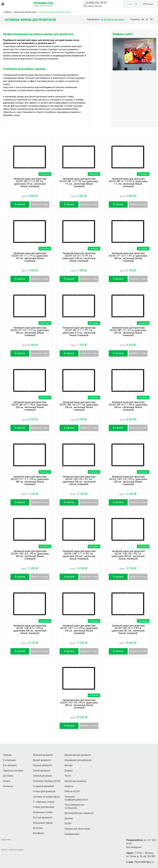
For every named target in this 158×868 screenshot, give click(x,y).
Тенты (68, 776)
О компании (9, 760)
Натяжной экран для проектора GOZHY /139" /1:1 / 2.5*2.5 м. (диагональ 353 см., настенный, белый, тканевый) (79, 555)
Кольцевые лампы (43, 823)
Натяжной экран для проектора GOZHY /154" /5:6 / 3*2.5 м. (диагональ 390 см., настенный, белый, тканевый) (128, 555)
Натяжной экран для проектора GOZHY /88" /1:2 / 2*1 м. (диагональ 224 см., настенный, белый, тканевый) (128, 331)
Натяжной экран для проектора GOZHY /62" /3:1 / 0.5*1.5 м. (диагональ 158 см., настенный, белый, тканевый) (79, 257)
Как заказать (10, 765)
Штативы (38, 828)
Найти (136, 4)
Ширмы (69, 771)
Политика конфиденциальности (76, 798)
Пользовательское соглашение (74, 806)
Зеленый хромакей (43, 755)
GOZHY (68, 823)
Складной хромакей (43, 786)
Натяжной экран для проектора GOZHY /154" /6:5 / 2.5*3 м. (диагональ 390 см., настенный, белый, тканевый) (30, 629)
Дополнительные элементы (79, 813)
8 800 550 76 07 (97, 3)
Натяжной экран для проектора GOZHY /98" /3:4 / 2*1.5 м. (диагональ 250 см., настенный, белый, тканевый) (79, 406)
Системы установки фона (46, 797)
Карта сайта (6, 840)
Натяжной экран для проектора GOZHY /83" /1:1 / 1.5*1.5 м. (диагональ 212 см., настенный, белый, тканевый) (79, 331)
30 (143, 19)
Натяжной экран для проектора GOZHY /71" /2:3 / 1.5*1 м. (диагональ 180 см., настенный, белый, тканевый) (128, 257)
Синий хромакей (42, 771)
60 (147, 19)
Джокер (69, 818)
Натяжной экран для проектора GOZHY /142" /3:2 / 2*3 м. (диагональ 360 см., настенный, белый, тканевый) (30, 555)
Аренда (68, 765)
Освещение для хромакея (78, 760)
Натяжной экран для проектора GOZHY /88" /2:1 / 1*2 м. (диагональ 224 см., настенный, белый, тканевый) (30, 406)
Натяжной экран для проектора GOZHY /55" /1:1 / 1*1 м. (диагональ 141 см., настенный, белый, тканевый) (30, 257)
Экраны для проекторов (25, 12)
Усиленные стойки (43, 812)
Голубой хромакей (42, 776)
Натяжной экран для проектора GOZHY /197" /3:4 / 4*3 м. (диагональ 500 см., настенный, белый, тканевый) (79, 704)
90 (151, 19)
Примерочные (72, 834)
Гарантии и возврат (13, 771)
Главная (7, 12)
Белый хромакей (42, 760)
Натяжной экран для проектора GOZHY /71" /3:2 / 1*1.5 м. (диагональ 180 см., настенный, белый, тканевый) (30, 331)
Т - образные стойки (44, 802)
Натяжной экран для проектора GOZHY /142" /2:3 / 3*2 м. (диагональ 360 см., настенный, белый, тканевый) (128, 480)
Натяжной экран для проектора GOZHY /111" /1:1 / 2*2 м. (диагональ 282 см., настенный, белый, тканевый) (30, 480)
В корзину (20, 204)
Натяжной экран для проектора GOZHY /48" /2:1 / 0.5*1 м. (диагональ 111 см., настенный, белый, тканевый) (128, 182)
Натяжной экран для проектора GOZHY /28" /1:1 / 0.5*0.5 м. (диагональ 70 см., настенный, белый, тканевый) (30, 182)
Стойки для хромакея (44, 791)
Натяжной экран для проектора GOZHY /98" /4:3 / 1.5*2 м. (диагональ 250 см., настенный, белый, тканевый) (128, 406)
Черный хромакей (42, 765)
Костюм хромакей (42, 817)
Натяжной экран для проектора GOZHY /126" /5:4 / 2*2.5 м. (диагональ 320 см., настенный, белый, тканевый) (79, 480)
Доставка (8, 776)
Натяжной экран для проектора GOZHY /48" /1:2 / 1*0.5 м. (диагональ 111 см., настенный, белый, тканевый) (79, 182)
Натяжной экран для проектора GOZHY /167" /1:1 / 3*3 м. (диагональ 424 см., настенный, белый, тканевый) (79, 629)
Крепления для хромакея (78, 755)
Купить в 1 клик (40, 204)
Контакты (8, 786)
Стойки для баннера (43, 807)
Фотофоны (38, 833)
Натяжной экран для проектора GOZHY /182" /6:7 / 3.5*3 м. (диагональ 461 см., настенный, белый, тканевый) (128, 629)
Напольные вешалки (75, 781)
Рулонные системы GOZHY (47, 781)
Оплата (7, 781)
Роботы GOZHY (72, 791)
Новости (69, 786)
